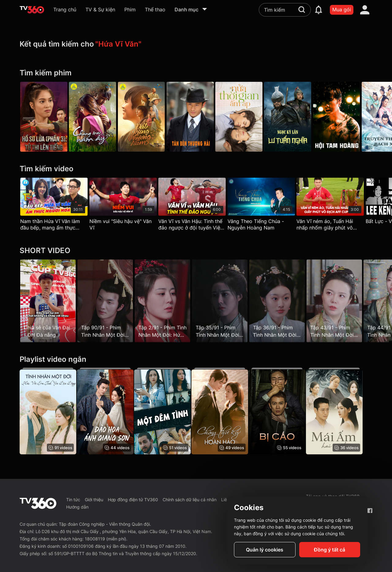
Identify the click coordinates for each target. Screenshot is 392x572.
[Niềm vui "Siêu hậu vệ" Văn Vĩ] (125, 206)
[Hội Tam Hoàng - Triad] (348, 117)
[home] (32, 10)
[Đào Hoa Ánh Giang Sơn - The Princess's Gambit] (107, 411)
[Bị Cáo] (285, 411)
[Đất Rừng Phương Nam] (145, 117)
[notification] (318, 10)
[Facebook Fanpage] (370, 511)
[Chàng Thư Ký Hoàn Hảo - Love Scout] (226, 411)
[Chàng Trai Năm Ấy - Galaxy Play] (95, 117)
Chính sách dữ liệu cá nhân (190, 500)
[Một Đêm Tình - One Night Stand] (166, 411)
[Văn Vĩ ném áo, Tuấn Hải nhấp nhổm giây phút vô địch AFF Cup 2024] (338, 206)
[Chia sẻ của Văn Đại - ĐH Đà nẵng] (48, 301)
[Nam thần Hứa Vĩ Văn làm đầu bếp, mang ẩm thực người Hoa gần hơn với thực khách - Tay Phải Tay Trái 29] (54, 206)
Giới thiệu (94, 500)
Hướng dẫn (77, 507)
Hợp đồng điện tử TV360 (133, 500)
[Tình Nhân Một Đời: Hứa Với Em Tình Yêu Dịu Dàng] (48, 411)
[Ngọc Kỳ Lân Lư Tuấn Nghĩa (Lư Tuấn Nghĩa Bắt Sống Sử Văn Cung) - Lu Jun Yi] (298, 117)
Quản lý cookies (265, 550)
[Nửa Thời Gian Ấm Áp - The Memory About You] (247, 117)
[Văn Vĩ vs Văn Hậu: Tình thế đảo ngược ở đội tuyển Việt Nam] (196, 206)
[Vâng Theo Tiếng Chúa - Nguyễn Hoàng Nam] (267, 206)
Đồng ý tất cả (330, 550)
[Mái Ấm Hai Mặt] (344, 411)
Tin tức (73, 500)
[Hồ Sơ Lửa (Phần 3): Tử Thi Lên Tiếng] (44, 117)
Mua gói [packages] (342, 9)
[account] (365, 10)
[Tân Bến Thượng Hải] (196, 117)
